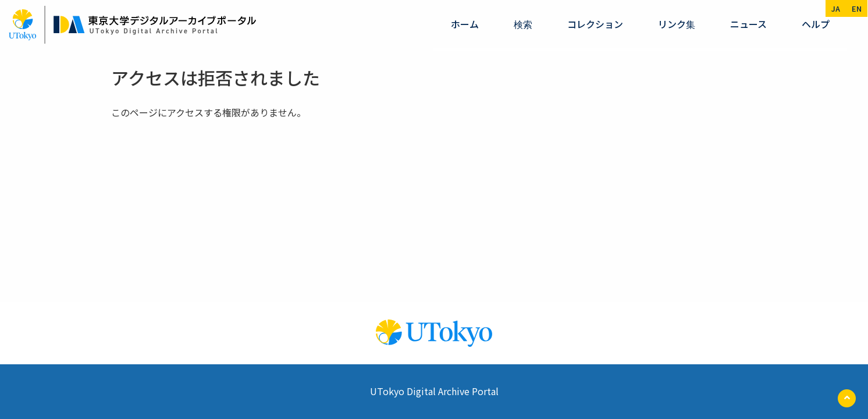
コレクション (595, 24)
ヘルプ (816, 24)
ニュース (748, 24)
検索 (523, 24)
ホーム (465, 24)
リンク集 (677, 24)
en (857, 8)
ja (836, 8)
